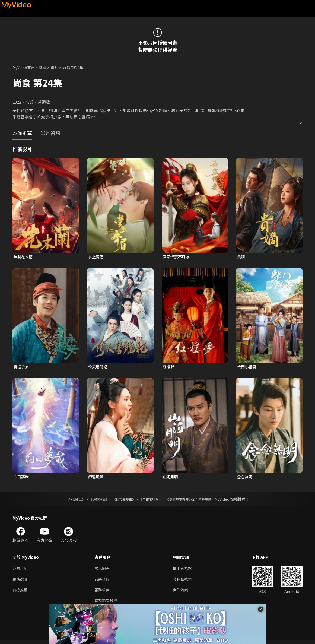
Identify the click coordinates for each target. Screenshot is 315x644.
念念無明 (245, 478)
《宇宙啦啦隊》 (152, 501)
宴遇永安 (22, 367)
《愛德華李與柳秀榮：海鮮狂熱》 (197, 501)
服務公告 (103, 593)
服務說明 (21, 581)
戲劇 (45, 67)
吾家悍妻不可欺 (177, 257)
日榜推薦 (21, 593)
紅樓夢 (169, 367)
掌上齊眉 (96, 257)
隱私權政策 (185, 581)
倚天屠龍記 (98, 367)
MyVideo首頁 (25, 67)
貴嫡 (241, 257)
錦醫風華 (96, 478)
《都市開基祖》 (121, 501)
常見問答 (103, 570)
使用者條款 (185, 570)
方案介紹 (21, 570)
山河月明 (171, 478)
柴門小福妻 (247, 367)
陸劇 (58, 67)
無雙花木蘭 (24, 257)
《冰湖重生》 (66, 501)
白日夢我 (22, 478)
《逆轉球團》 (93, 501)
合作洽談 (183, 593)
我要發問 (103, 581)
